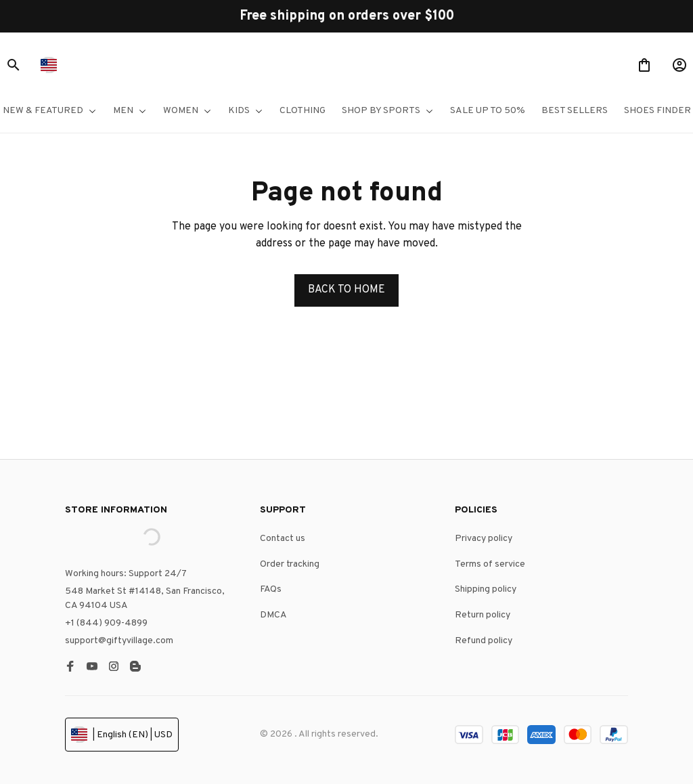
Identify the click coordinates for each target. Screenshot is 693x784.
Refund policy (484, 641)
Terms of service (490, 564)
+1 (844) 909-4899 (106, 623)
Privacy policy (484, 539)
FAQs (271, 589)
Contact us (283, 539)
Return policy (483, 615)
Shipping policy (486, 589)
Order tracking (290, 564)
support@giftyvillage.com (119, 641)
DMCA (273, 615)
